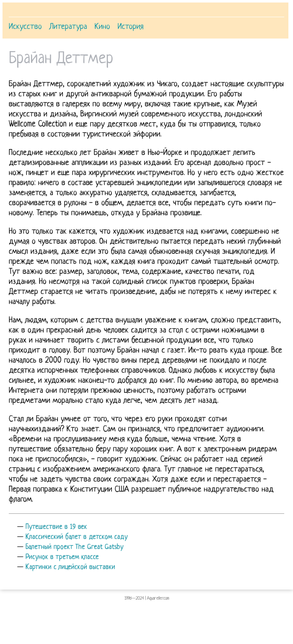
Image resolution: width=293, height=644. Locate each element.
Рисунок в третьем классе (62, 557)
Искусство (25, 27)
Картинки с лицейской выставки (70, 567)
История (131, 27)
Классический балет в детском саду (77, 537)
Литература (68, 27)
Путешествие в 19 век (56, 527)
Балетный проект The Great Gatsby (75, 547)
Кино (102, 27)
